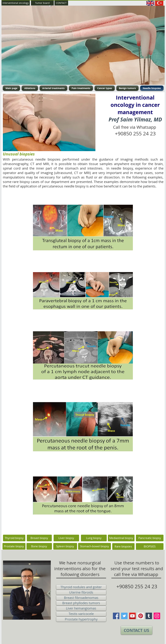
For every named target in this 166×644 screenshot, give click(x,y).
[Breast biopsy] (39, 538)
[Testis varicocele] (81, 614)
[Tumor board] (42, 3)
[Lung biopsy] (94, 538)
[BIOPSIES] (150, 546)
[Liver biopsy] (66, 538)
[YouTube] (132, 616)
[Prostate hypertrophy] (81, 619)
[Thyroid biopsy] (14, 538)
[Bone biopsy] (39, 546)
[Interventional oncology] (16, 3)
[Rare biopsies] (123, 546)
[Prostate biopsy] (14, 546)
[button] (83, 45)
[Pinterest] (141, 616)
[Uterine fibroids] (81, 592)
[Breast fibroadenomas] (81, 598)
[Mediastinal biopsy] (121, 538)
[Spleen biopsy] (65, 546)
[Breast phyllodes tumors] (81, 603)
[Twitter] (124, 616)
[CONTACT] (61, 3)
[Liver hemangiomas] (81, 608)
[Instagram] (157, 616)
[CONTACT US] (137, 630)
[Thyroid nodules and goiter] (81, 587)
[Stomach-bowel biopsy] (94, 546)
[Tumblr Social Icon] (149, 616)
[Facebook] (116, 616)
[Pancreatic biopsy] (150, 538)
